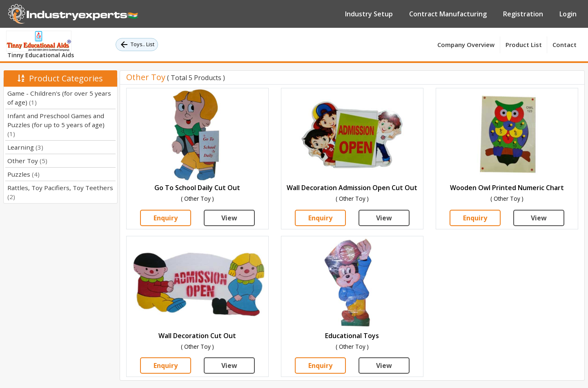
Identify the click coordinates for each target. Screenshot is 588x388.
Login (568, 14)
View (229, 218)
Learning (25, 147)
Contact (565, 45)
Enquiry (166, 218)
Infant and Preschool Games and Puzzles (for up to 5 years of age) (56, 125)
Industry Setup (369, 14)
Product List (524, 45)
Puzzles (23, 174)
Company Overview (466, 45)
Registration (523, 14)
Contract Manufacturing (448, 14)
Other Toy (27, 161)
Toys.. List (137, 45)
